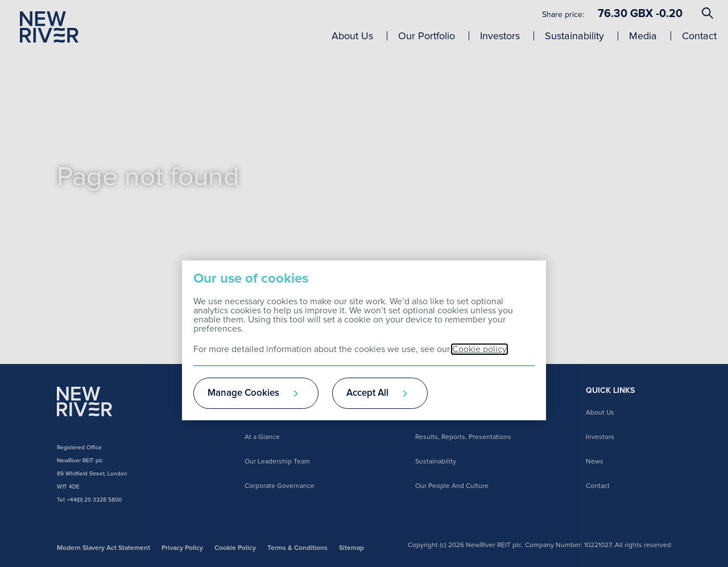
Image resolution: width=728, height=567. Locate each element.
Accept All (367, 393)
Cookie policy (479, 349)
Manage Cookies (243, 393)
